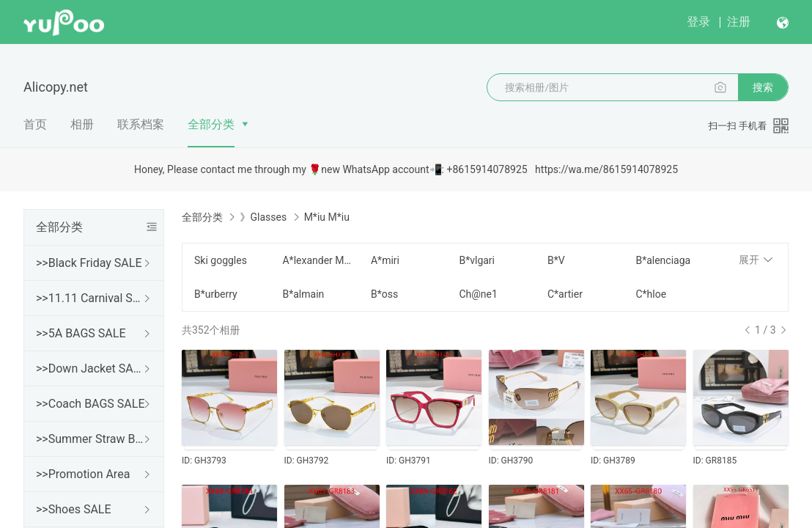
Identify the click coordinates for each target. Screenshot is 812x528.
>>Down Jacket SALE (91, 368)
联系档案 (141, 124)
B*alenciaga (663, 260)
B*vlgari (477, 260)
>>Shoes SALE (74, 509)
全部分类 (211, 124)
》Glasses (263, 217)
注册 (739, 22)
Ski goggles (221, 260)
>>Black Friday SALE (89, 263)
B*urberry (216, 294)
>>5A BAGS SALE (81, 333)
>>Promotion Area (83, 474)
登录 (698, 22)
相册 (82, 124)
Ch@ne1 (478, 294)
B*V (556, 260)
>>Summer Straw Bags (91, 439)
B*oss (384, 294)
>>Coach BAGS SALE (90, 404)
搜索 (763, 87)
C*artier (565, 294)
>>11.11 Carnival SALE (91, 298)
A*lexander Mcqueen (317, 260)
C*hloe (651, 294)
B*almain (303, 294)
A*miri (385, 260)
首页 (35, 124)
